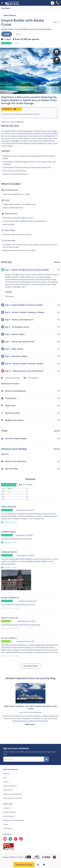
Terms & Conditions (10, 786)
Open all (57, 262)
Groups (6, 824)
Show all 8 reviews (31, 666)
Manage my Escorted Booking (13, 820)
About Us (6, 774)
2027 (18, 34)
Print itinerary (33, 378)
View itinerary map (12, 378)
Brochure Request (10, 812)
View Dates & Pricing (24, 865)
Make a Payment (9, 816)
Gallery (57, 52)
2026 (7, 34)
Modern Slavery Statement (12, 794)
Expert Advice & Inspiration (13, 798)
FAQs (5, 778)
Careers (6, 782)
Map (57, 60)
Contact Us (7, 808)
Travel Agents (8, 828)
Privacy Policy (8, 790)
